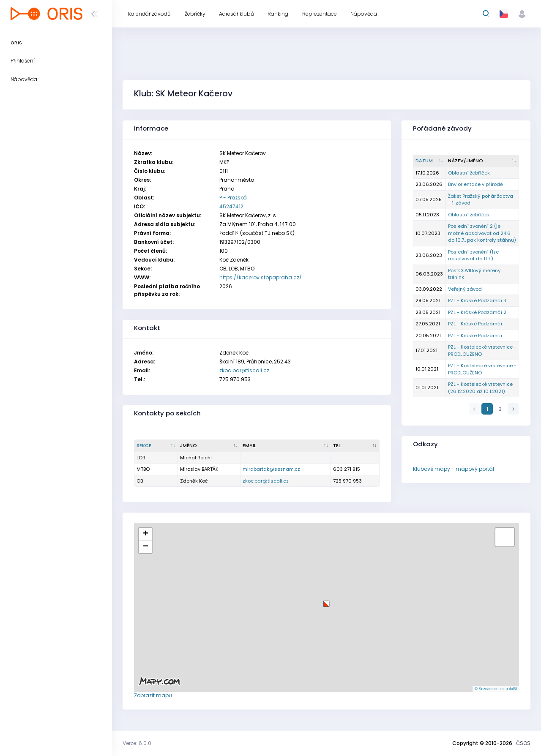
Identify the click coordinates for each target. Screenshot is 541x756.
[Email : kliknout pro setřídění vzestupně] (286, 446)
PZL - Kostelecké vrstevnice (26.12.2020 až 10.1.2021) (480, 388)
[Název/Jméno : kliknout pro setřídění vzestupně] (482, 161)
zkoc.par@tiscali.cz (244, 370)
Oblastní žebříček (469, 173)
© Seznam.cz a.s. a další (496, 689)
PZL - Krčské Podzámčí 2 (477, 312)
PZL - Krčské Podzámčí (475, 324)
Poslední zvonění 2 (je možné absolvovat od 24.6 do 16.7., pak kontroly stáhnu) (482, 233)
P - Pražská (233, 198)
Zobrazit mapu (153, 695)
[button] (326, 601)
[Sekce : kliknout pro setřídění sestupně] (156, 446)
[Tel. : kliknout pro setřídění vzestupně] (355, 446)
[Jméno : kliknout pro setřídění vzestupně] (209, 446)
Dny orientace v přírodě (475, 184)
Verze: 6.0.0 (137, 743)
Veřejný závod (465, 289)
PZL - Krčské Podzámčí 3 (477, 300)
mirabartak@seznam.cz (271, 469)
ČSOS (523, 743)
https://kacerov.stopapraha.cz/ (261, 277)
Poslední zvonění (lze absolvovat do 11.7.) (473, 255)
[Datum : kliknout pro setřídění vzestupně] (430, 161)
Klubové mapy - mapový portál (454, 469)
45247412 (231, 206)
